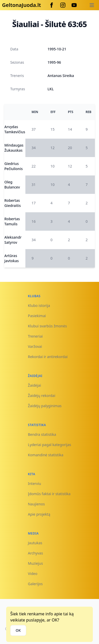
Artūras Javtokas (12, 258)
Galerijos (35, 584)
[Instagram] (63, 5)
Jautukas (35, 543)
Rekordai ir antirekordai (48, 357)
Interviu (35, 484)
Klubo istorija (39, 306)
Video (33, 574)
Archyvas (36, 553)
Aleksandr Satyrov (13, 240)
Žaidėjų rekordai (42, 396)
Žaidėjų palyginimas (45, 406)
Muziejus (35, 563)
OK (18, 630)
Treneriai (35, 336)
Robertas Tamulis (12, 221)
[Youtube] (74, 5)
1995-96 (54, 62)
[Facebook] (52, 5)
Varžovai (35, 346)
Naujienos (36, 504)
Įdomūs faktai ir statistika (49, 494)
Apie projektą (39, 514)
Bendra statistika (42, 434)
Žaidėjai (34, 385)
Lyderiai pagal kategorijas (50, 445)
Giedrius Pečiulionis (13, 166)
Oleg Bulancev (12, 185)
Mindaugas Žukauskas (14, 148)
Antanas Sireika (61, 76)
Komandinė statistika (46, 455)
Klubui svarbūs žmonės (47, 326)
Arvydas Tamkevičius (15, 129)
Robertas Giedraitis (13, 203)
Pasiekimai (37, 316)
